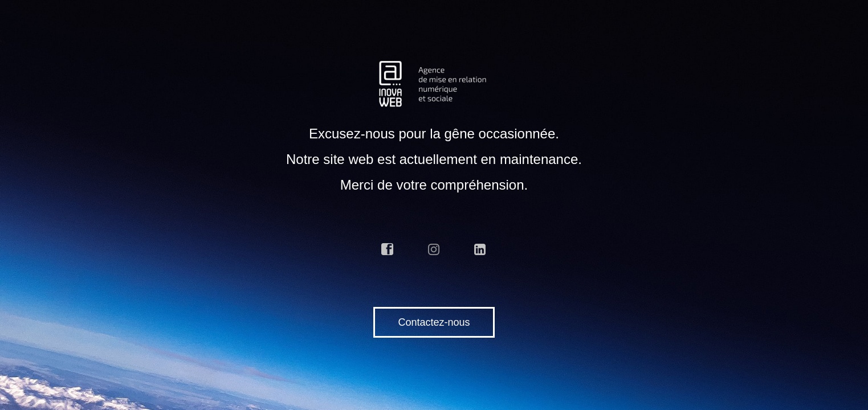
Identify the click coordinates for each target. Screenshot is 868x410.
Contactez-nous (434, 322)
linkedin (480, 249)
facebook (388, 249)
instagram (434, 249)
